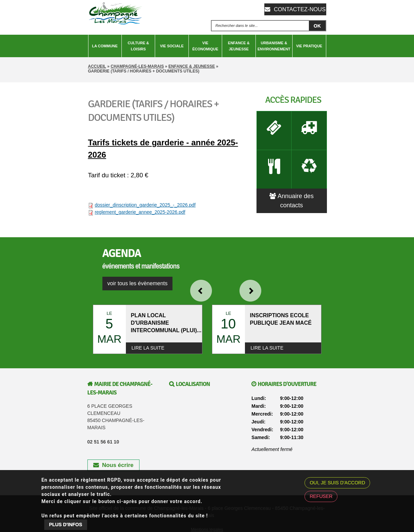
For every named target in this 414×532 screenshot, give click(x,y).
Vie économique (205, 46)
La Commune (105, 46)
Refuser (321, 496)
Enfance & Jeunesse (239, 46)
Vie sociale (172, 46)
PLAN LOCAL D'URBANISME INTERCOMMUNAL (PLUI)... (166, 323)
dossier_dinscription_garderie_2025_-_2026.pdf (145, 205)
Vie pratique (309, 46)
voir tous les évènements (138, 283)
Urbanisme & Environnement (274, 46)
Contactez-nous (299, 9)
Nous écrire (113, 465)
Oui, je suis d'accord (337, 483)
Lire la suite (148, 348)
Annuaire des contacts (292, 188)
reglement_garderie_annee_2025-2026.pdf (140, 212)
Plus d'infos (65, 525)
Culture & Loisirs (138, 46)
